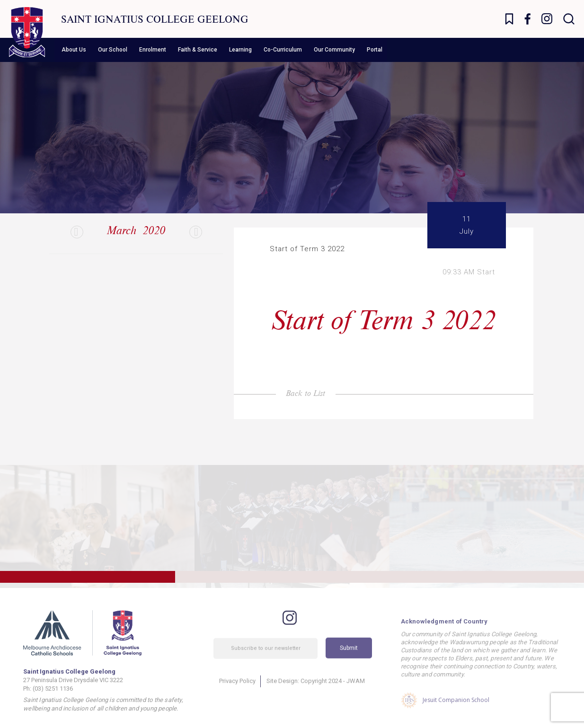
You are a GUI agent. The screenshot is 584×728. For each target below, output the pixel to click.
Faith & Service (198, 50)
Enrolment (153, 50)
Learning (240, 50)
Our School (113, 50)
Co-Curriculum (283, 50)
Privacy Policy (237, 692)
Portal (375, 50)
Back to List (305, 393)
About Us (74, 50)
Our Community (334, 50)
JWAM (356, 692)
